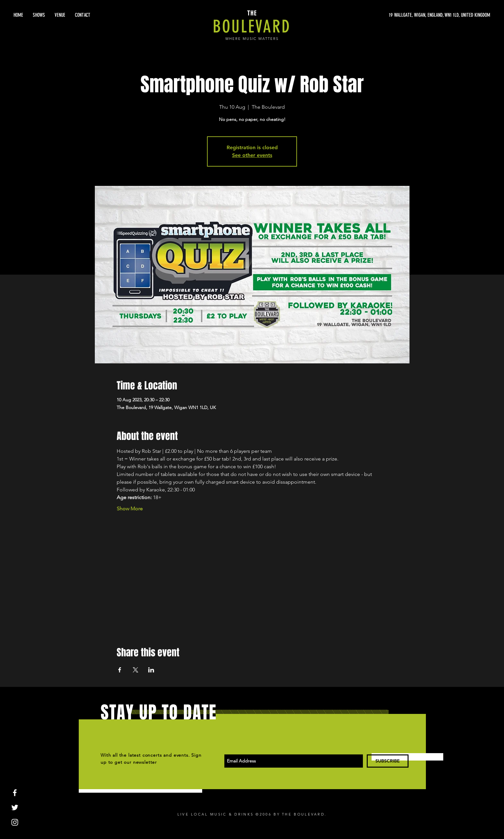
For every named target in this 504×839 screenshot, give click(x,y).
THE (252, 13)
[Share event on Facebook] (120, 670)
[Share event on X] (135, 670)
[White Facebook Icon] (15, 793)
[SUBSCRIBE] (388, 761)
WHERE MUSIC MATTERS (252, 39)
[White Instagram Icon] (15, 822)
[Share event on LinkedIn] (151, 670)
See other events (252, 155)
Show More (130, 509)
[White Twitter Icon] (15, 807)
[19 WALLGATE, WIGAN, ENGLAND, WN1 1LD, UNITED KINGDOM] (429, 15)
